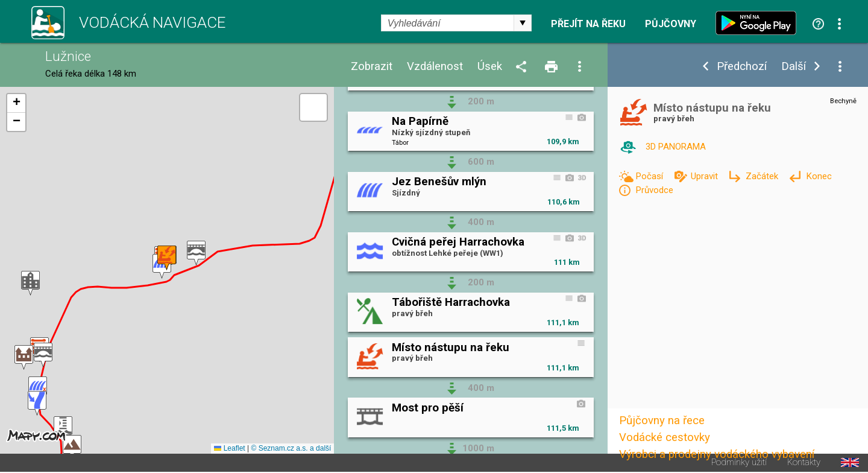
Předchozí (742, 67)
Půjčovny (671, 24)
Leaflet (229, 448)
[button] (196, 253)
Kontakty (804, 462)
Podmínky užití (739, 462)
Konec (819, 176)
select (523, 23)
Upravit (706, 176)
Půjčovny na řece (662, 421)
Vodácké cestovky (665, 437)
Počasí (650, 176)
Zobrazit (372, 67)
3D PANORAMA (676, 147)
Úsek (490, 67)
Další (794, 67)
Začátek (763, 176)
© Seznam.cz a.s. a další (291, 448)
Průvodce (654, 190)
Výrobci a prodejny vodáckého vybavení (717, 454)
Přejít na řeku (588, 24)
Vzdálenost (435, 67)
